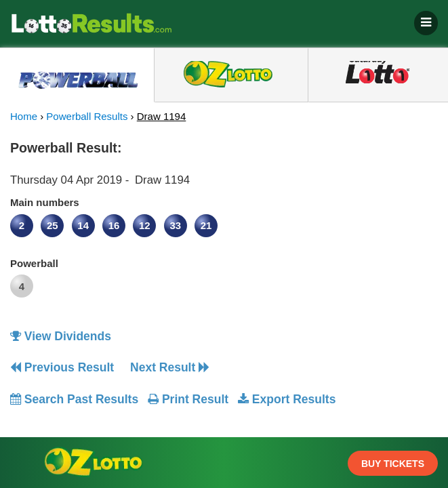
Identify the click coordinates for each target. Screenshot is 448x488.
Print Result (188, 399)
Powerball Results (87, 116)
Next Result (170, 367)
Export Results (287, 399)
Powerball (34, 263)
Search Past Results (74, 399)
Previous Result (62, 367)
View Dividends (61, 336)
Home (24, 116)
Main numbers (45, 202)
